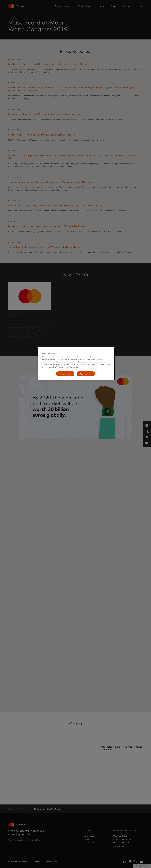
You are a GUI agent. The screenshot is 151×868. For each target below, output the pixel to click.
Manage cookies (65, 374)
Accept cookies (86, 374)
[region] (76, 364)
